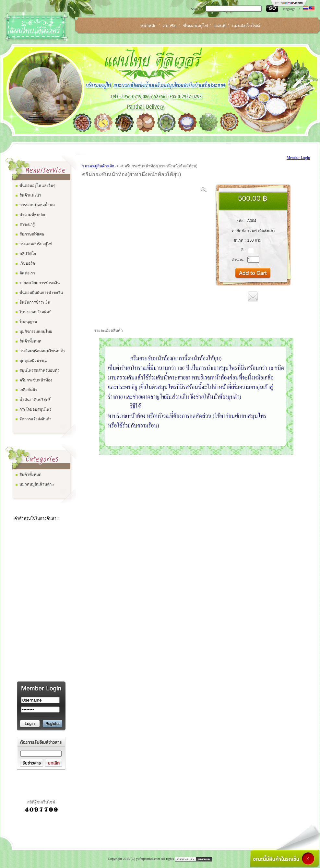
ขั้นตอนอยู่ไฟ (196, 26)
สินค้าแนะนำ (30, 195)
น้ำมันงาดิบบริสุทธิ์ (35, 400)
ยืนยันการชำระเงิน (35, 302)
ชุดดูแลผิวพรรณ (33, 361)
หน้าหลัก (148, 26)
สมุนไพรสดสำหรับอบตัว (40, 370)
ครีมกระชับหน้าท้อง (36, 380)
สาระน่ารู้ (27, 224)
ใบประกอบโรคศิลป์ (36, 312)
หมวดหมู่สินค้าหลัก (98, 166)
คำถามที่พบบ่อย (33, 215)
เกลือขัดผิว (28, 390)
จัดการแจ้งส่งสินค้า (36, 419)
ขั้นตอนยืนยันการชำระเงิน (41, 293)
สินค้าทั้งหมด (30, 341)
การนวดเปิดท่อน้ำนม (37, 205)
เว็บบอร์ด (27, 263)
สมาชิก (170, 26)
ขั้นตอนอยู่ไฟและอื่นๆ (37, 186)
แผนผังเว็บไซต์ (246, 26)
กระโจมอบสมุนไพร (35, 409)
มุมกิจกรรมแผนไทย (36, 332)
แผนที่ (220, 26)
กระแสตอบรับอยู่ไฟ (36, 244)
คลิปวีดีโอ (28, 254)
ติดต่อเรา (27, 273)
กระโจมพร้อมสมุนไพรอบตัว (42, 351)
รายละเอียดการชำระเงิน (40, 283)
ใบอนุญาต (28, 322)
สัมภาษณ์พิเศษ (32, 234)
